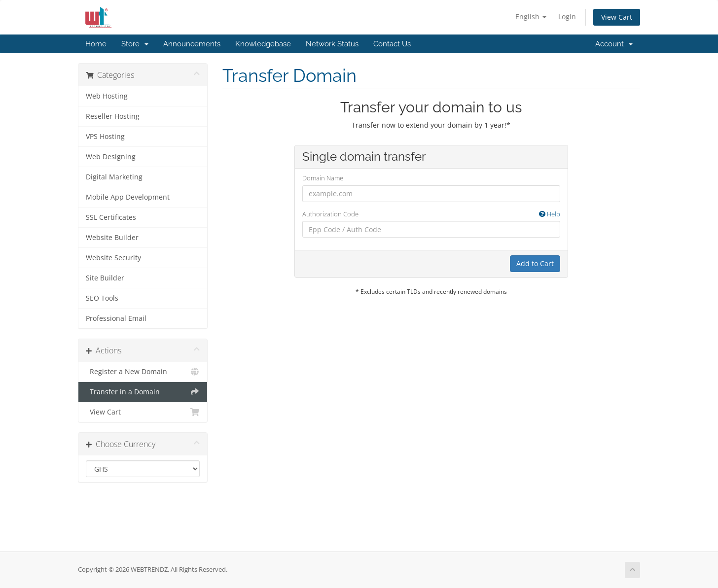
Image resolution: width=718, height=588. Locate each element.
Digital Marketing (114, 177)
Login (567, 17)
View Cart (617, 17)
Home (96, 44)
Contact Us (392, 44)
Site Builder (105, 278)
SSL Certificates (111, 217)
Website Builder (112, 238)
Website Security (113, 258)
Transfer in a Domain (143, 392)
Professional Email (116, 318)
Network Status (332, 44)
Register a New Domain (143, 372)
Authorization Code (431, 214)
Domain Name (323, 178)
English (531, 17)
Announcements (192, 44)
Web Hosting (107, 96)
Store (135, 44)
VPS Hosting (105, 137)
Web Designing (111, 157)
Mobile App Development (128, 197)
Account (614, 44)
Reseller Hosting (113, 116)
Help (550, 214)
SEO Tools (102, 298)
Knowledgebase (263, 44)
